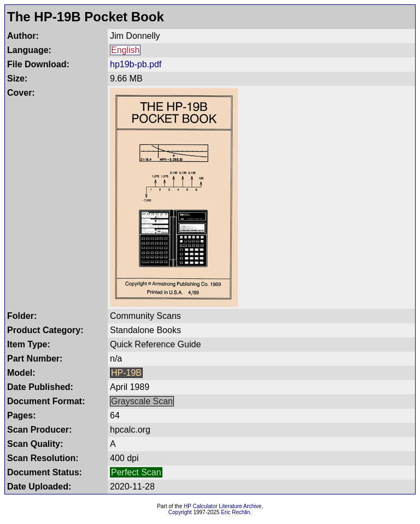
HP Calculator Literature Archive (223, 506)
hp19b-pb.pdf (136, 64)
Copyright (180, 512)
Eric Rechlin (235, 512)
